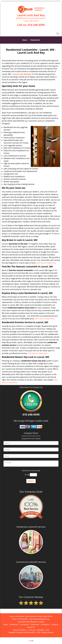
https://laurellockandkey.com (39, 619)
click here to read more (46, 263)
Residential (14, 625)
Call (31, 641)
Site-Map (40, 630)
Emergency (45, 625)
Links (47, 630)
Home (25, 40)
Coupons (55, 625)
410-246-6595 (36, 25)
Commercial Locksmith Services (31, 562)
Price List (32, 630)
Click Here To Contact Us (31, 387)
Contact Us (31, 627)
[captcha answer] (33, 475)
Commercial (24, 625)
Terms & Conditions (20, 630)
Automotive (35, 625)
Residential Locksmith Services (31, 527)
